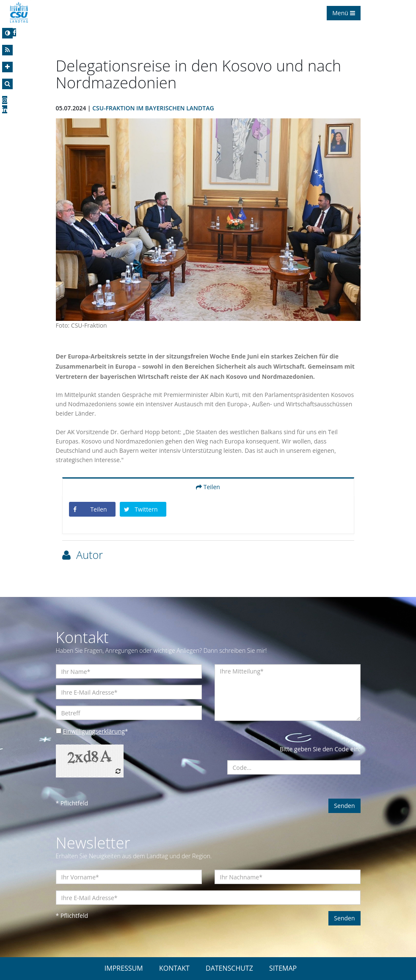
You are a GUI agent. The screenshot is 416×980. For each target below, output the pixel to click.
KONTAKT (174, 968)
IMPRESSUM (124, 968)
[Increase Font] (7, 67)
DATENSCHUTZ (229, 968)
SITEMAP (283, 968)
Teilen (208, 487)
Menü (343, 13)
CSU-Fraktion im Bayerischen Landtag (153, 108)
